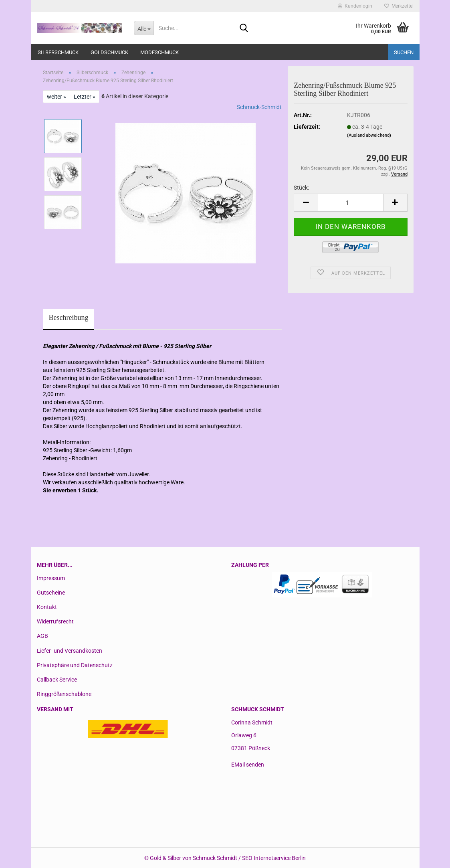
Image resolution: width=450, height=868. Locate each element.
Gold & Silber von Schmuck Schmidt (194, 858)
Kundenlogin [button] (355, 6)
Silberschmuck (58, 52)
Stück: (301, 188)
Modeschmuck (159, 52)
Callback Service (57, 680)
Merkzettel (399, 6)
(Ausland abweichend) (369, 135)
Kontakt (47, 607)
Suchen (404, 52)
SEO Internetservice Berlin (274, 858)
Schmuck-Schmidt (259, 107)
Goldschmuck (109, 52)
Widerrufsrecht (55, 621)
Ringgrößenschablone (64, 694)
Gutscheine (51, 593)
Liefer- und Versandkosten (70, 651)
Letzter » (85, 97)
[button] (306, 203)
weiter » (57, 97)
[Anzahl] (350, 203)
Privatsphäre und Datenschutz (75, 665)
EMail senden (248, 765)
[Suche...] (144, 28)
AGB (42, 636)
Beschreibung (69, 318)
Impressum (51, 578)
